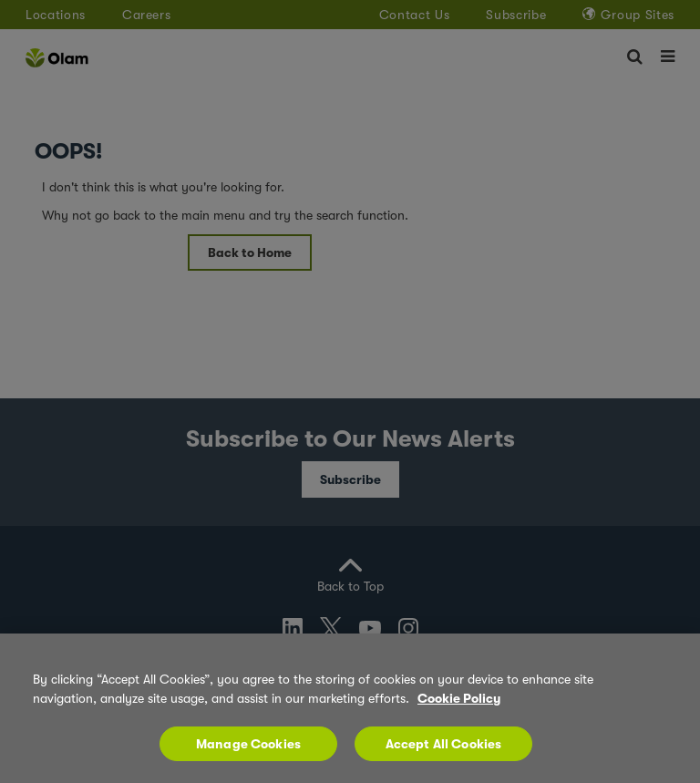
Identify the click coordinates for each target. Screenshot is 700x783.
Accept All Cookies (444, 751)
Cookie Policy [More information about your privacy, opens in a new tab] (459, 706)
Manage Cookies (248, 751)
